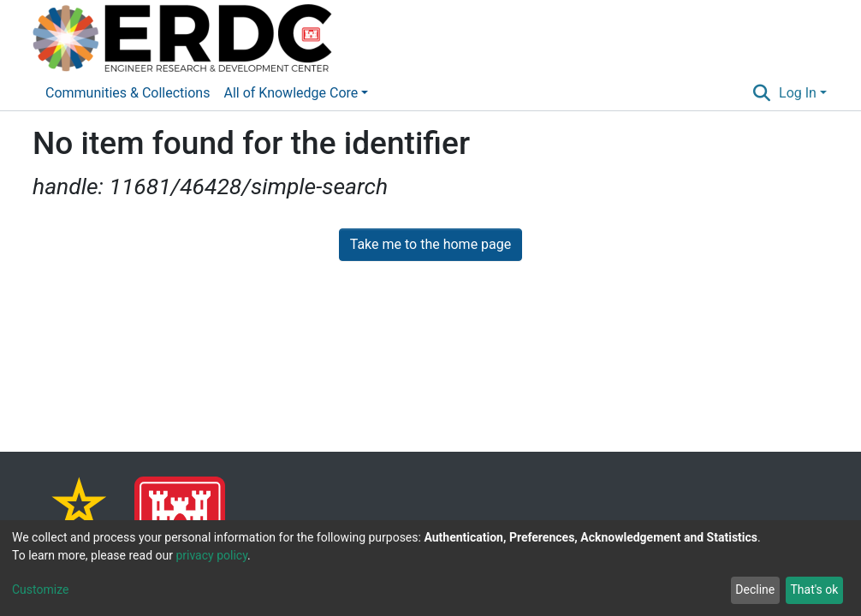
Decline (755, 589)
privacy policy (211, 555)
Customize (40, 589)
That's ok (814, 589)
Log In (798, 93)
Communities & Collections (128, 93)
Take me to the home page (431, 244)
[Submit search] (762, 93)
